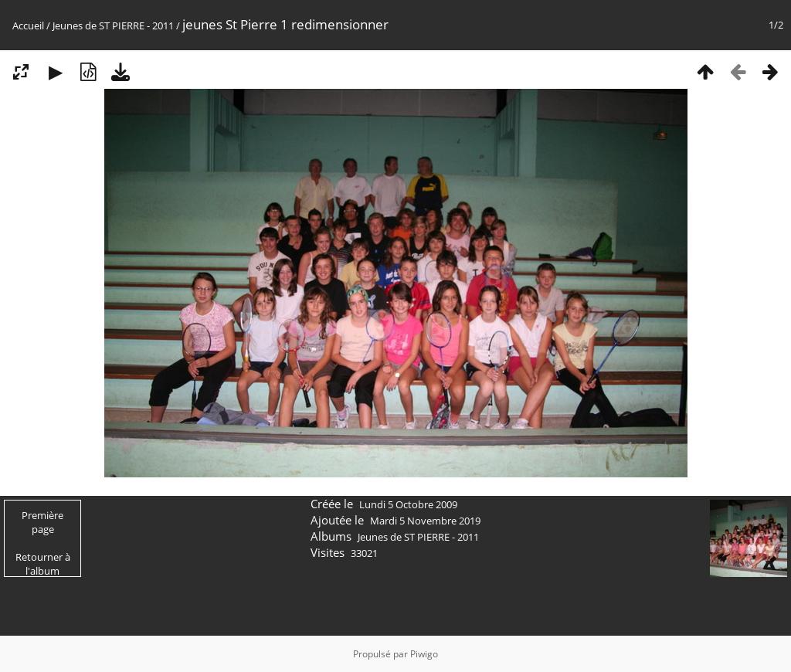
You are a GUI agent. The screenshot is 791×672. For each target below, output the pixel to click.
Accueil (28, 25)
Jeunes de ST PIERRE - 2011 (113, 25)
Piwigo (424, 654)
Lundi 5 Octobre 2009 (408, 504)
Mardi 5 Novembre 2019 (425, 521)
